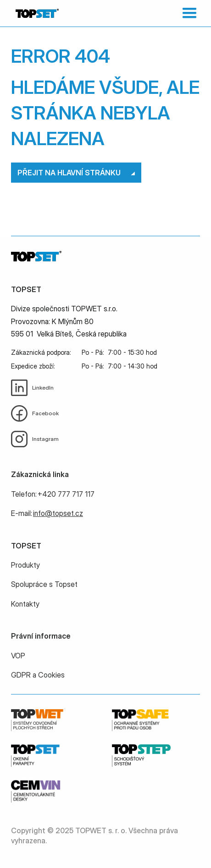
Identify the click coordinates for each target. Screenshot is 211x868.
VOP (18, 656)
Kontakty (25, 604)
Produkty (25, 565)
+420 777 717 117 (66, 494)
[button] (187, 13)
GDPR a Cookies (38, 675)
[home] (35, 13)
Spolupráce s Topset (44, 584)
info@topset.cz (58, 513)
